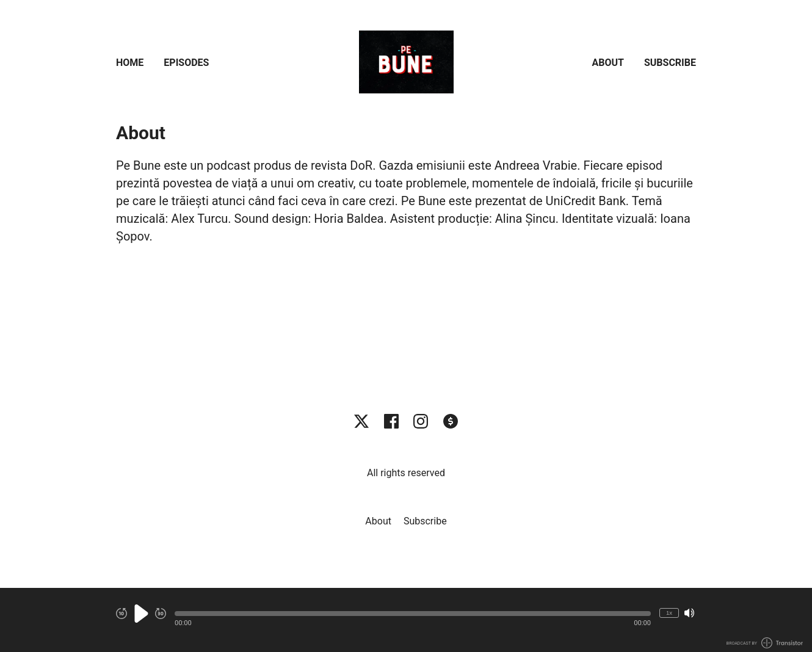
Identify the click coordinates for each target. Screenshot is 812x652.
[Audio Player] (406, 620)
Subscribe (670, 63)
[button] (413, 614)
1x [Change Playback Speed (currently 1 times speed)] (669, 613)
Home (130, 63)
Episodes (186, 63)
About (608, 63)
